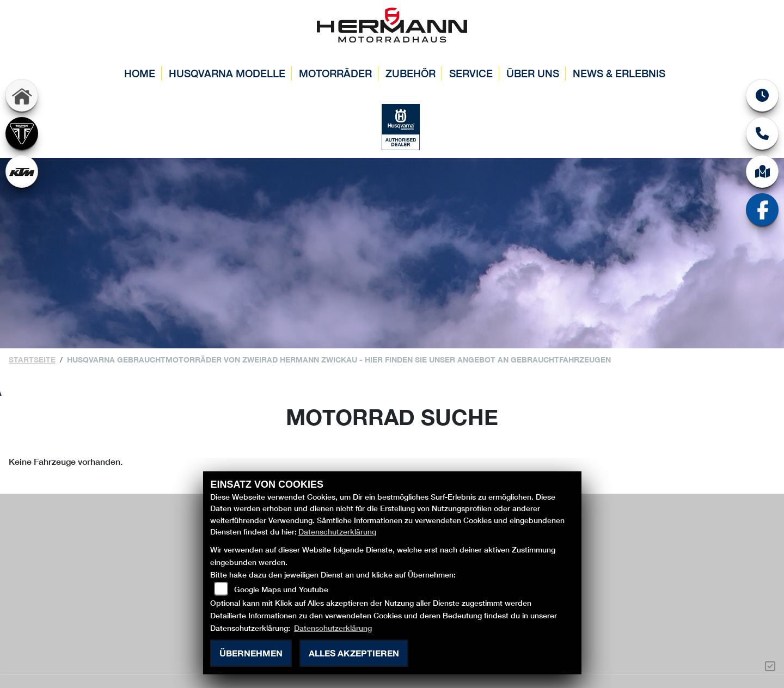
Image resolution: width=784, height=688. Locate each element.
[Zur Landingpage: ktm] (22, 171)
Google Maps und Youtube (281, 589)
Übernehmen (251, 653)
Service (471, 73)
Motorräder (335, 73)
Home (140, 73)
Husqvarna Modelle (227, 73)
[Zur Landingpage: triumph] (22, 133)
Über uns (533, 73)
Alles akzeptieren (354, 653)
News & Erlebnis (619, 73)
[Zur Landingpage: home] (22, 95)
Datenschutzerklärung (337, 532)
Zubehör (411, 73)
